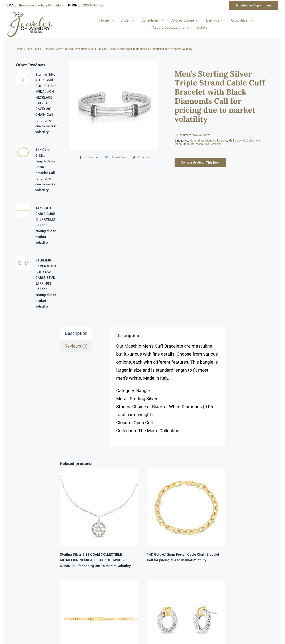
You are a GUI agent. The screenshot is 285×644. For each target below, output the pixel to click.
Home (19, 49)
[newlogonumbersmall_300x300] (30, 13)
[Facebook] (88, 157)
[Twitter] (114, 157)
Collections (254, 141)
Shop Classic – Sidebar (40, 49)
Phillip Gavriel (237, 141)
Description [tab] (76, 333)
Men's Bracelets (184, 144)
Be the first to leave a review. (192, 135)
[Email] (140, 157)
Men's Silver (197, 141)
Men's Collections (216, 141)
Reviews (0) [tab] (76, 346)
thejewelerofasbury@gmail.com (44, 5)
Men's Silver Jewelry (208, 144)
